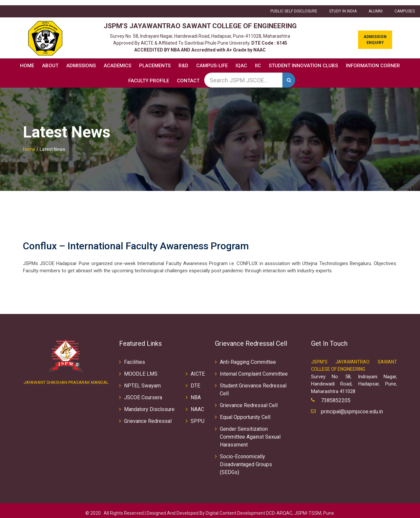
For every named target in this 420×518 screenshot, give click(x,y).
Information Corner (373, 60)
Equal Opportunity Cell (245, 412)
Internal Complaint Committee (254, 369)
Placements (155, 60)
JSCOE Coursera (143, 392)
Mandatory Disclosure (149, 404)
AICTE (198, 369)
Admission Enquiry (375, 34)
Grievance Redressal (148, 416)
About (50, 60)
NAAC (197, 404)
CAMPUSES (405, 6)
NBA (196, 392)
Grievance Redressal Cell (249, 400)
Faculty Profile (149, 75)
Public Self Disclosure (294, 6)
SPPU (198, 416)
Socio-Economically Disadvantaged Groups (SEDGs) (246, 459)
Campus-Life (212, 60)
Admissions (81, 60)
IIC (258, 60)
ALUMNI (376, 6)
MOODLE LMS (141, 369)
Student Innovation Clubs (303, 60)
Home (27, 60)
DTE (195, 380)
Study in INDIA (343, 6)
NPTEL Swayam (142, 380)
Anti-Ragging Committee (248, 357)
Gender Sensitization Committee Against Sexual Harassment (250, 432)
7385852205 (336, 395)
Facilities (135, 357)
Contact (188, 75)
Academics (117, 60)
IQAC (241, 60)
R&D (183, 60)
